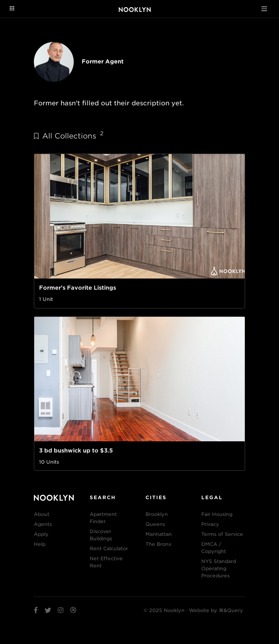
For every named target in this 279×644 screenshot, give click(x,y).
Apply (41, 534)
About (42, 514)
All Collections (69, 136)
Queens (155, 524)
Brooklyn (157, 514)
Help (40, 544)
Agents (43, 524)
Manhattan (159, 534)
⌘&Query (231, 610)
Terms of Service (222, 534)
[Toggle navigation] (264, 9)
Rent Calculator (109, 548)
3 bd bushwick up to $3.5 (76, 450)
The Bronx (158, 544)
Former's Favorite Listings (78, 288)
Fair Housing (217, 514)
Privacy (210, 524)
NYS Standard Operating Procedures (219, 568)
